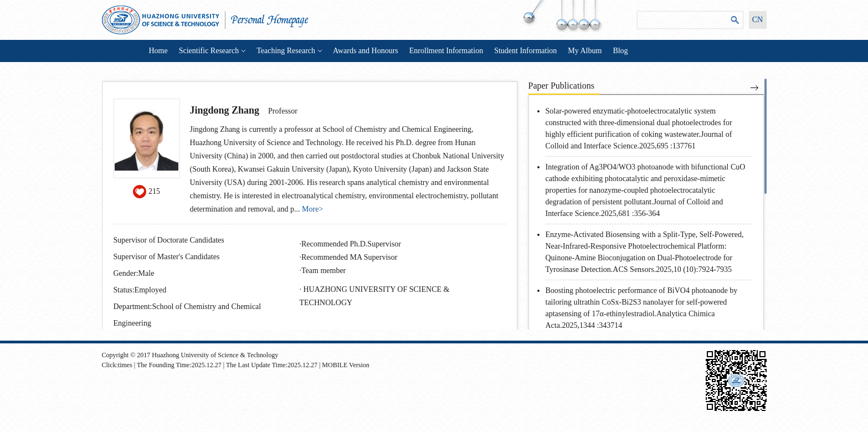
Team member (323, 271)
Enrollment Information (446, 51)
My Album (585, 51)
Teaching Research (289, 51)
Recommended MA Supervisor (349, 257)
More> (312, 209)
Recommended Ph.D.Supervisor (351, 244)
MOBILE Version (345, 365)
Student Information (525, 51)
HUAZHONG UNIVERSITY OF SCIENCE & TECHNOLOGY (375, 296)
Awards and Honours (366, 51)
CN (757, 20)
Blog (620, 51)
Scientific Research (212, 51)
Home (158, 51)
